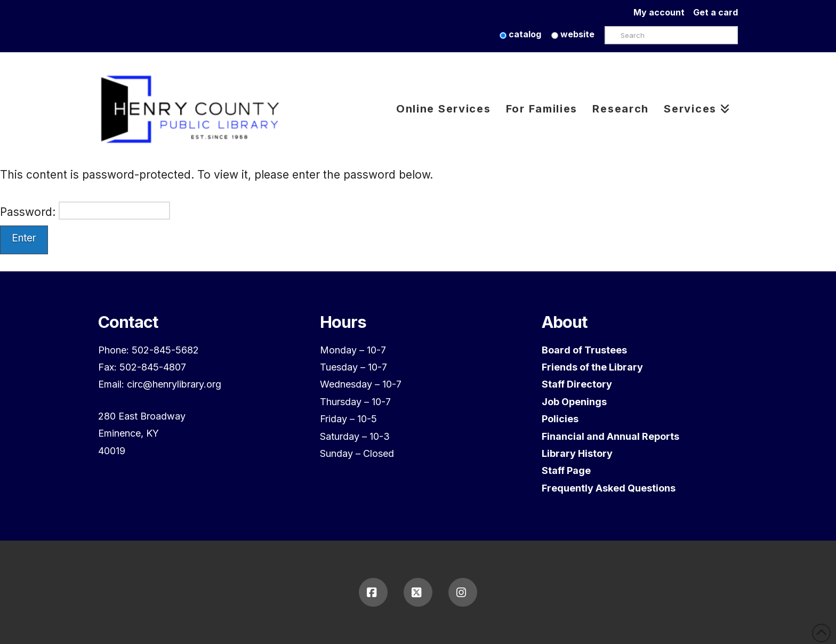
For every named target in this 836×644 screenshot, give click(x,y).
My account (663, 12)
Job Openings (574, 402)
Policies (560, 419)
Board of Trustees (584, 350)
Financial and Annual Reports (610, 436)
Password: (85, 211)
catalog (520, 34)
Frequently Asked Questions (609, 488)
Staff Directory (577, 384)
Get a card (716, 12)
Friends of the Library (592, 367)
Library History (577, 453)
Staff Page (566, 470)
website (573, 34)
